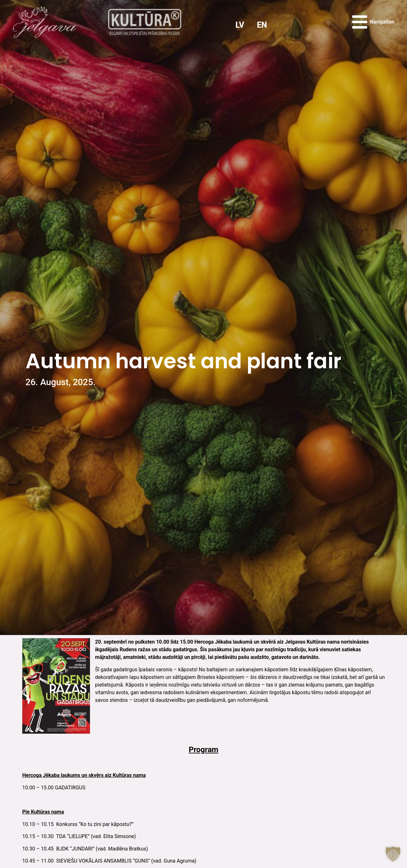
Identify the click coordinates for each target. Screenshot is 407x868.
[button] (393, 854)
